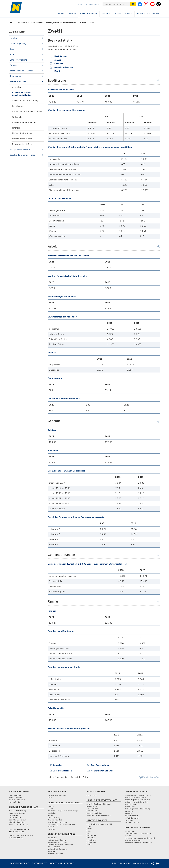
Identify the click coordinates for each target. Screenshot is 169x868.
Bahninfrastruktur (132, 804)
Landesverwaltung (26, 60)
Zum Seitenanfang (150, 777)
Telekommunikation (16, 838)
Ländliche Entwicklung (95, 813)
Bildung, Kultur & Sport (23, 133)
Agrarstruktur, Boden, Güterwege (98, 804)
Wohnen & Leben (15, 802)
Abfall (89, 826)
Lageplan (58, 765)
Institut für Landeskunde (18, 820)
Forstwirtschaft (92, 806)
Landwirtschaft (92, 811)
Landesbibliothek (15, 818)
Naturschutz (91, 838)
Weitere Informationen (22, 139)
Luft (88, 833)
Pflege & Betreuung (55, 847)
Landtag (26, 38)
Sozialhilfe (51, 851)
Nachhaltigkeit (92, 835)
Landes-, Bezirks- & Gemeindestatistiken (61, 23)
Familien (51, 806)
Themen (72, 14)
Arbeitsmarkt (130, 831)
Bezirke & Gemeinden (148, 14)
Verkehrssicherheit (132, 823)
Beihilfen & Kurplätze (55, 854)
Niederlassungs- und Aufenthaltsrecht (61, 825)
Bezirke (83, 23)
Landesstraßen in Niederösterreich (138, 800)
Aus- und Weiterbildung (17, 811)
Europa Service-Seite (26, 149)
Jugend (50, 815)
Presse (118, 14)
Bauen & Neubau (15, 795)
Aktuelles (16, 87)
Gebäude (56, 64)
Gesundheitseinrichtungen (57, 842)
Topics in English (92, 4)
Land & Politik (89, 14)
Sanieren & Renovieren (17, 800)
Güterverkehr (130, 807)
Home (61, 14)
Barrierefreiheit (20, 863)
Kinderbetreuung (54, 818)
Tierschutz (52, 829)
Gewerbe (128, 836)
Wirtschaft (17, 117)
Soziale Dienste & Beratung (57, 849)
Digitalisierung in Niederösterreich (21, 836)
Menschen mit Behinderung (58, 822)
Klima (88, 831)
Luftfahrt (129, 813)
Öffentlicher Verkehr (133, 818)
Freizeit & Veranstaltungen (57, 795)
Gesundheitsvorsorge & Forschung (60, 845)
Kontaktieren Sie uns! (102, 771)
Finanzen (16, 128)
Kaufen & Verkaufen (16, 798)
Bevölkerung (18, 106)
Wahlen (26, 65)
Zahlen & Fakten (37, 23)
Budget (26, 49)
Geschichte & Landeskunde (26, 155)
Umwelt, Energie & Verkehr (24, 122)
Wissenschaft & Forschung (18, 825)
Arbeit (55, 60)
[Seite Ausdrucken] (158, 864)
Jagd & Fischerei (92, 809)
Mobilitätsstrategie (132, 816)
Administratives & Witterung (25, 101)
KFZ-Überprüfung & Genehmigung (138, 809)
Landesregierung (26, 43)
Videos (129, 14)
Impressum (56, 863)
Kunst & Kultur (92, 795)
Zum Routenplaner (100, 765)
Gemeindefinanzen (61, 67)
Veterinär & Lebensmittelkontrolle (98, 815)
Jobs (80, 4)
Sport (50, 798)
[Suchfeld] (116, 4)
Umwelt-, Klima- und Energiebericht (99, 824)
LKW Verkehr (130, 811)
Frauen (50, 809)
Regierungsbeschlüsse (22, 144)
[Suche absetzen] (133, 4)
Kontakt (69, 863)
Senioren (51, 827)
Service (106, 14)
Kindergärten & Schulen (17, 813)
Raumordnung (26, 76)
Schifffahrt (129, 820)
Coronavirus (52, 838)
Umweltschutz (92, 842)
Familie (56, 71)
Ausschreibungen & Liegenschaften (138, 834)
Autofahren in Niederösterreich (136, 802)
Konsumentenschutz (55, 820)
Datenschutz (40, 863)
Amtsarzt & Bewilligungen (57, 840)
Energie (89, 829)
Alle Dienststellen (63, 771)
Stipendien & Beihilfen (17, 822)
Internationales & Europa (26, 71)
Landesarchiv (14, 815)
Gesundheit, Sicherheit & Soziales (27, 112)
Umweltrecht (91, 840)
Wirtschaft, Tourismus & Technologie (138, 843)
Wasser (89, 845)
